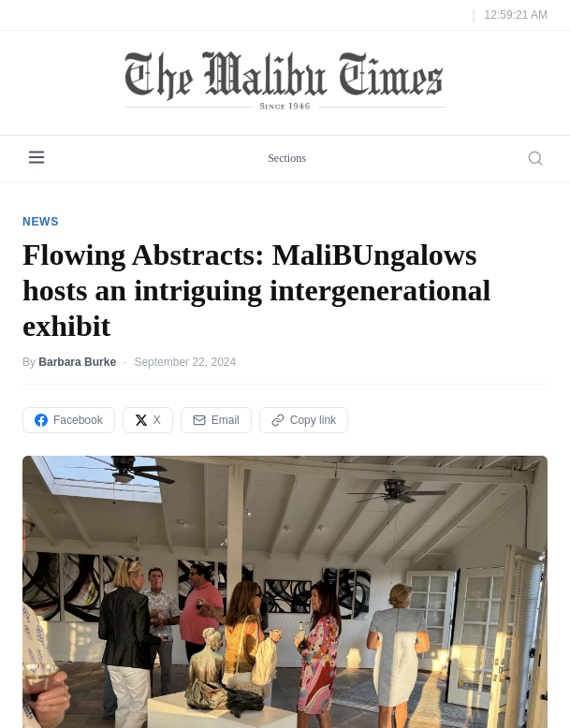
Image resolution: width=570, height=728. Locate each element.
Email (216, 420)
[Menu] (37, 159)
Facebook (69, 420)
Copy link (304, 420)
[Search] (535, 158)
